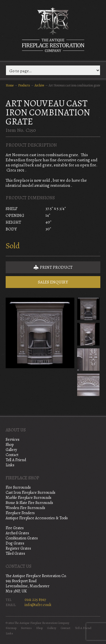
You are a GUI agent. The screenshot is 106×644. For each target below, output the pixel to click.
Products (24, 85)
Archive (39, 85)
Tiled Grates (15, 553)
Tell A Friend (16, 460)
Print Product (53, 267)
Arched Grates (17, 533)
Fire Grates (15, 528)
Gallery (11, 450)
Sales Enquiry (53, 282)
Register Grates (18, 548)
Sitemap (11, 628)
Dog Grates (15, 543)
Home (10, 85)
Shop (10, 445)
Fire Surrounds (18, 487)
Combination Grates (22, 538)
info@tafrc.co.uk (38, 605)
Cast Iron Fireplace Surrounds (31, 492)
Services (13, 439)
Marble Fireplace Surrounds (29, 498)
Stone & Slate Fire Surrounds (29, 503)
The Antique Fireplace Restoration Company (53, 29)
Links (10, 465)
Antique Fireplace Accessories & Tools (37, 518)
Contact (12, 455)
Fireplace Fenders (20, 513)
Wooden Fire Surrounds (25, 508)
